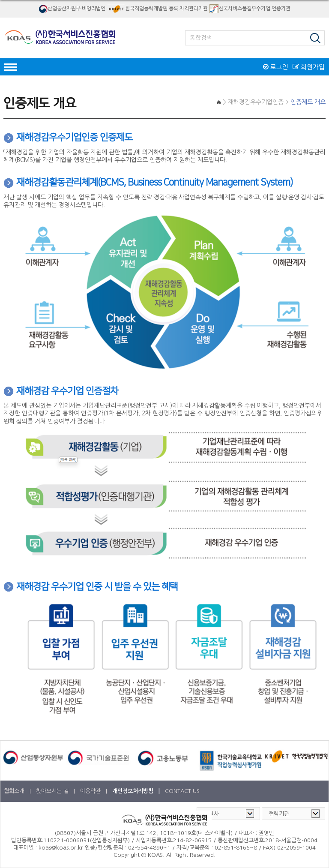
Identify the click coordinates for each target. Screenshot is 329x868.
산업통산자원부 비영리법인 (72, 9)
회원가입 (309, 67)
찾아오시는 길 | (56, 791)
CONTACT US (182, 791)
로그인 (276, 67)
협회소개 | (18, 791)
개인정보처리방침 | (137, 791)
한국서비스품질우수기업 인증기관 (250, 9)
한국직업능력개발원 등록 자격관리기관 (157, 9)
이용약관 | (94, 791)
